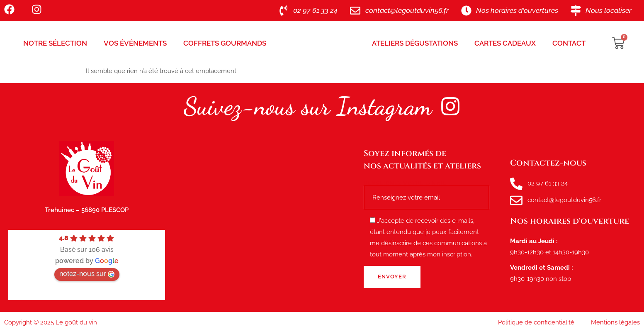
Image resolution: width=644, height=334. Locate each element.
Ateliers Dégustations (415, 43)
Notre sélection (55, 43)
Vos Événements (135, 43)
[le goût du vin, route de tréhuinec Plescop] (264, 221)
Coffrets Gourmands (225, 43)
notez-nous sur (87, 274)
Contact (569, 43)
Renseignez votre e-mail (426, 190)
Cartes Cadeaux (505, 43)
